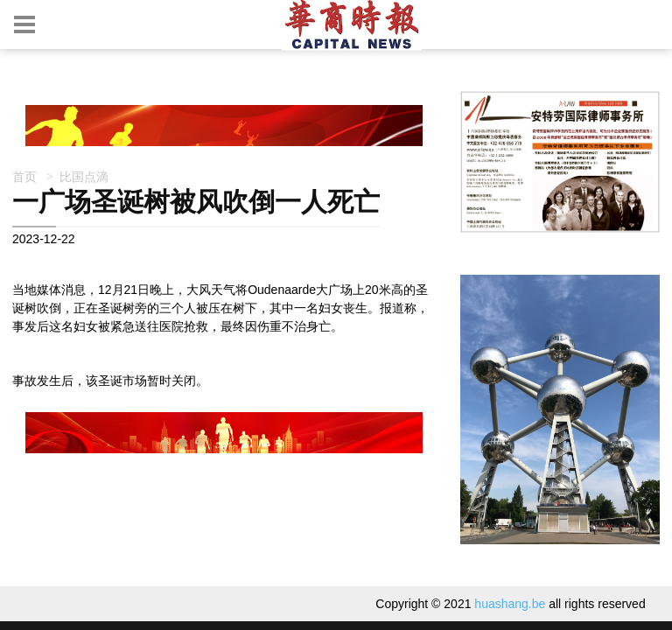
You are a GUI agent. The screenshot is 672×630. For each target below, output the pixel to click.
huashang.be (510, 604)
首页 (24, 176)
